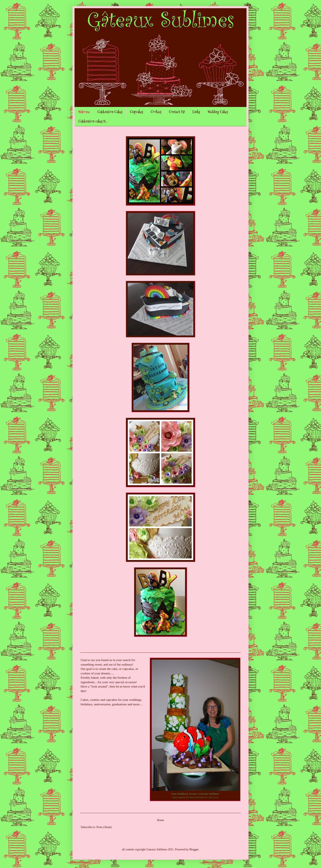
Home (160, 820)
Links (196, 112)
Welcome (84, 112)
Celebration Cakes (110, 112)
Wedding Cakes (218, 112)
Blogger (194, 849)
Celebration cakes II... (93, 121)
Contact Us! (177, 112)
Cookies (156, 112)
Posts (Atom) (104, 827)
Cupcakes (137, 112)
